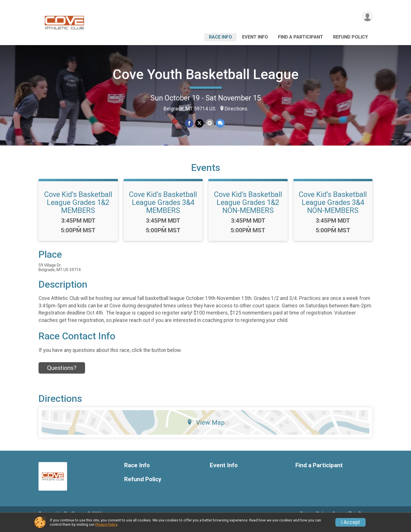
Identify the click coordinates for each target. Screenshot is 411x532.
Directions (236, 109)
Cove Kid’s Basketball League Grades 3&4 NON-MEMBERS (333, 210)
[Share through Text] (220, 123)
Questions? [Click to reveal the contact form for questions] (62, 376)
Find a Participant (301, 37)
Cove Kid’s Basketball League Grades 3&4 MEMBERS (163, 210)
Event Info (255, 37)
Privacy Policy (106, 524)
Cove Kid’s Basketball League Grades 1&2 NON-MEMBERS (248, 210)
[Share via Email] (209, 123)
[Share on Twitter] (199, 123)
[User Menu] (367, 17)
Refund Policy (350, 37)
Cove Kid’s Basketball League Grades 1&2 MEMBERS (78, 210)
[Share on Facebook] (189, 123)
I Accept (350, 522)
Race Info (220, 37)
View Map (206, 430)
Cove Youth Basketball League (206, 74)
